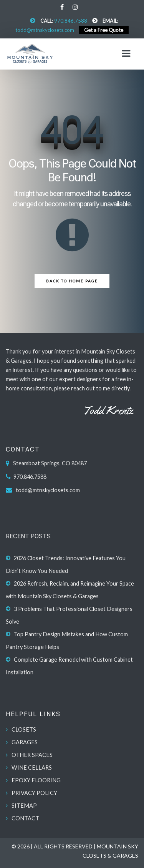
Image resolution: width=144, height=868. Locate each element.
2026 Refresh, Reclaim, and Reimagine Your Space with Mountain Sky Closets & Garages (70, 590)
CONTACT (25, 818)
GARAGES (25, 742)
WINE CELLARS (32, 768)
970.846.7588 (71, 21)
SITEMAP (24, 806)
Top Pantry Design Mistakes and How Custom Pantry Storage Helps (67, 641)
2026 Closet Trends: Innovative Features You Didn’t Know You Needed (66, 564)
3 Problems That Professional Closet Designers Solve (69, 615)
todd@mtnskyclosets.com (45, 30)
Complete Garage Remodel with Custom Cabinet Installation (69, 666)
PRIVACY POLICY (34, 793)
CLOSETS (24, 729)
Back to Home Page (72, 281)
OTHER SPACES (32, 755)
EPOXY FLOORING (36, 780)
